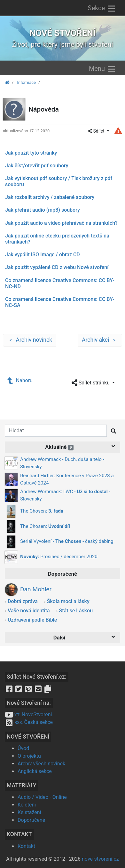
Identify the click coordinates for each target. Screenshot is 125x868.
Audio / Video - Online (42, 797)
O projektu (29, 756)
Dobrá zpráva (23, 601)
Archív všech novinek (41, 764)
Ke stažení (29, 812)
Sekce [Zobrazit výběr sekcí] (102, 9)
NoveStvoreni (28, 715)
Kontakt (26, 846)
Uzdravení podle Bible (32, 620)
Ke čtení (27, 805)
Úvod (23, 748)
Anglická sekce (35, 771)
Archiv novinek (30, 340)
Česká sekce (29, 722)
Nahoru (20, 380)
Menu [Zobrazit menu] (102, 69)
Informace (26, 82)
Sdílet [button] (97, 131)
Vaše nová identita (29, 611)
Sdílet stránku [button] (91, 383)
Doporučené (31, 820)
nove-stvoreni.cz (100, 859)
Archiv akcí (100, 340)
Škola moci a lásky (68, 601)
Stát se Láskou (76, 611)
